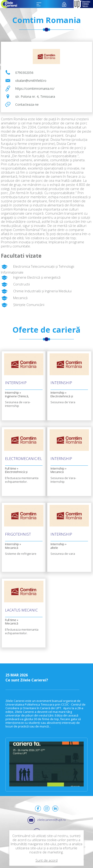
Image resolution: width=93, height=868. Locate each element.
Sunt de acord (46, 860)
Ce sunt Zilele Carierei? (46, 678)
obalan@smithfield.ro (31, 81)
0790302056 (24, 73)
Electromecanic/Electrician (24, 459)
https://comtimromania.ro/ (35, 89)
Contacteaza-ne (27, 104)
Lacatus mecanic (21, 610)
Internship (16, 383)
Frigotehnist (18, 535)
